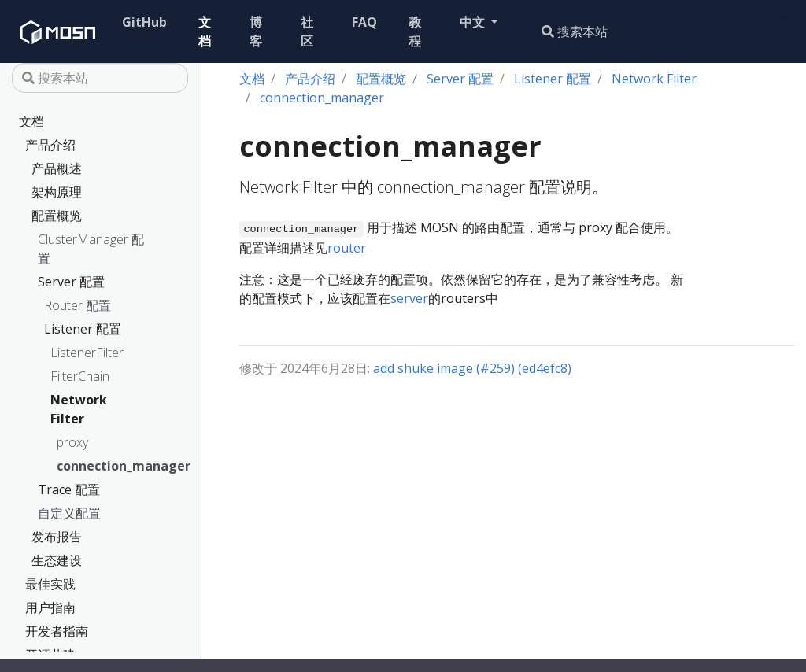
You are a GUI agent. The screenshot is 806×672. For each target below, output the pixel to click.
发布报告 (57, 537)
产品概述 (57, 168)
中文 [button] (474, 22)
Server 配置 (71, 282)
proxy (72, 442)
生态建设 (57, 560)
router (347, 248)
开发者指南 (57, 631)
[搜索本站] (663, 31)
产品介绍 (50, 145)
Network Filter (79, 409)
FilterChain (80, 376)
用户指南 (50, 607)
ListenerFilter (87, 353)
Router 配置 (78, 305)
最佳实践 (50, 584)
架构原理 (57, 192)
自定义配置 (69, 513)
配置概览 (57, 216)
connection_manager (87, 466)
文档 (31, 121)
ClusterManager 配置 (91, 249)
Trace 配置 (69, 489)
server (409, 298)
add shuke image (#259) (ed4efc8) (472, 368)
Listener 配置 (83, 329)
